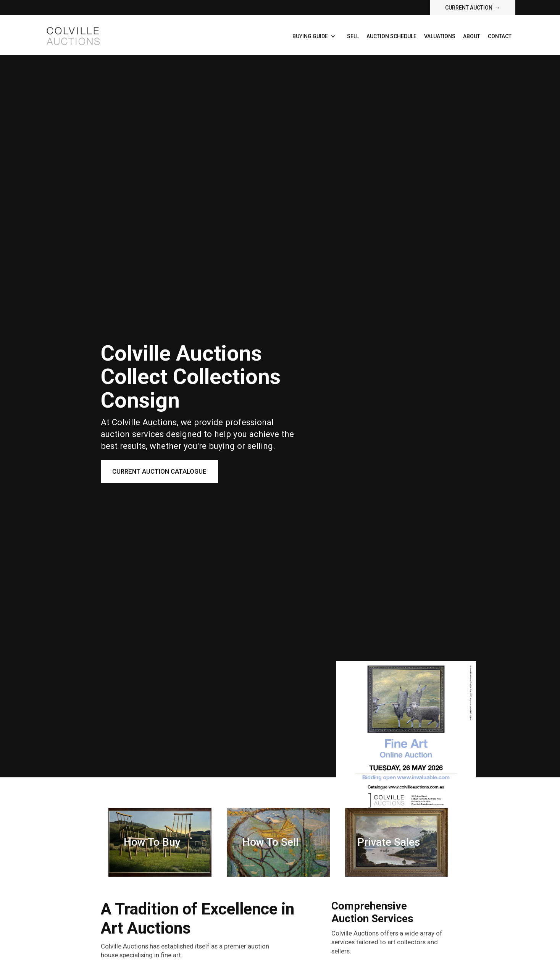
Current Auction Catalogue (159, 471)
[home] (73, 35)
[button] (314, 36)
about (472, 36)
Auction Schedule (391, 36)
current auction (473, 8)
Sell (353, 36)
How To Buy (152, 842)
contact (500, 36)
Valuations (440, 36)
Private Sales (389, 842)
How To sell (270, 842)
